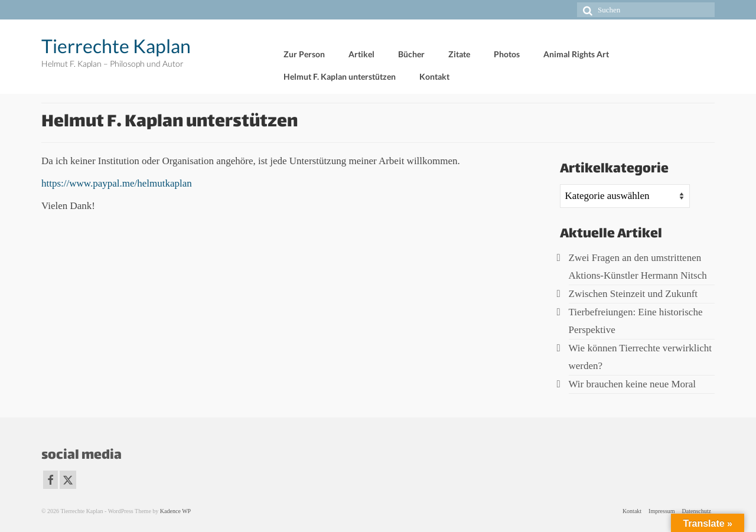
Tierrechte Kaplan (116, 46)
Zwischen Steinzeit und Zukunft (633, 294)
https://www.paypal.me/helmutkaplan (117, 183)
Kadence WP (175, 511)
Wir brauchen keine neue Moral (633, 384)
